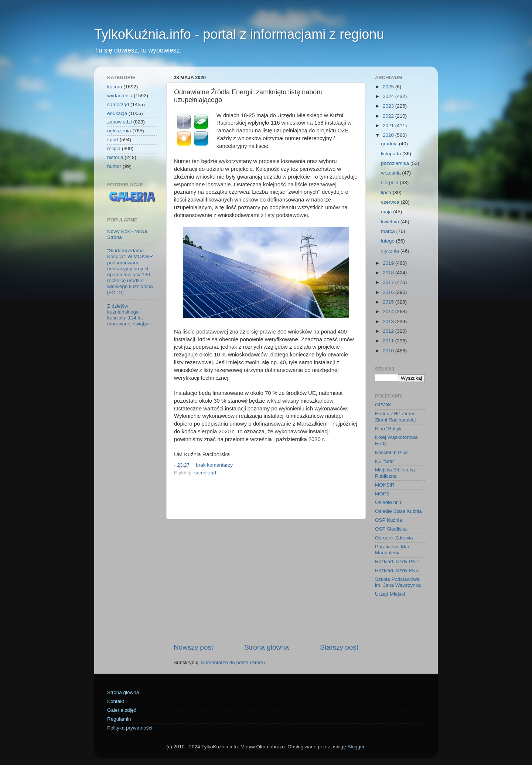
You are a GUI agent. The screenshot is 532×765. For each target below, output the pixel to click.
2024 (389, 96)
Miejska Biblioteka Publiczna (395, 473)
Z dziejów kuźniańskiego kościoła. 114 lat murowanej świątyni (129, 315)
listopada (392, 154)
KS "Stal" (385, 461)
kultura (115, 87)
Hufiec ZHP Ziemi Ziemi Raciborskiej (395, 417)
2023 (389, 106)
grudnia (390, 144)
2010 (389, 351)
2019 (389, 263)
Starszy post (339, 647)
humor (114, 166)
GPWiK (383, 405)
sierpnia (390, 182)
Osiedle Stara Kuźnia (398, 511)
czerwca (391, 202)
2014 (389, 312)
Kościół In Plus (391, 452)
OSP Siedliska (391, 529)
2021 (389, 126)
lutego (388, 241)
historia (115, 157)
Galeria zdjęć (122, 710)
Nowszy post (193, 647)
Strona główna (267, 647)
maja (387, 212)
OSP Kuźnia (388, 520)
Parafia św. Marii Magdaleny (393, 550)
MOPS (382, 494)
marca (388, 231)
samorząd (205, 473)
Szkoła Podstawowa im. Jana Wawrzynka (398, 582)
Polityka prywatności (130, 728)
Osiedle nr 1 (388, 502)
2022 (389, 116)
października (396, 163)
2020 (389, 135)
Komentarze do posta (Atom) (233, 662)
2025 (389, 87)
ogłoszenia (119, 131)
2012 (389, 331)
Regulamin (119, 719)
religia (114, 148)
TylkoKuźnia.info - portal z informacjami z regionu (239, 34)
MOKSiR (385, 485)
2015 (389, 302)
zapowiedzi (120, 122)
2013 (389, 321)
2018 (389, 273)
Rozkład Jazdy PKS (397, 570)
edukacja (117, 113)
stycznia (391, 251)
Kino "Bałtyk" (389, 429)
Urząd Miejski (390, 594)
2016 (389, 292)
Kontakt (116, 701)
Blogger (356, 747)
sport (113, 140)
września (391, 173)
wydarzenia (120, 96)
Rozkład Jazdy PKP (397, 561)
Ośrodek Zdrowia (394, 538)
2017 (389, 282)
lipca (387, 192)
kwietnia (391, 222)
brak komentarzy (214, 465)
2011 (389, 341)
